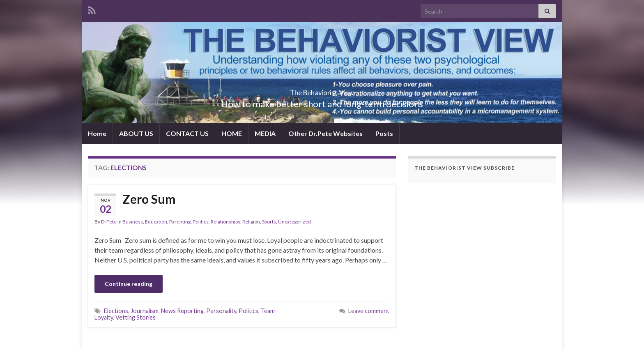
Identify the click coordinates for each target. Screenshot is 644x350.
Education (156, 222)
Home (97, 133)
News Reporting (182, 311)
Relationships (225, 222)
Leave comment (369, 311)
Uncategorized (294, 222)
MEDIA (265, 133)
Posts (384, 133)
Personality (221, 311)
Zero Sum (149, 199)
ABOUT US (136, 133)
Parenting (180, 222)
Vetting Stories (136, 317)
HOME (232, 133)
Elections (116, 311)
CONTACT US (187, 133)
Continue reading (129, 284)
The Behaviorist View (322, 90)
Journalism (145, 311)
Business (133, 222)
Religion (251, 222)
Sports (269, 222)
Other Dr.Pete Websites (325, 133)
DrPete (109, 222)
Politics (201, 222)
